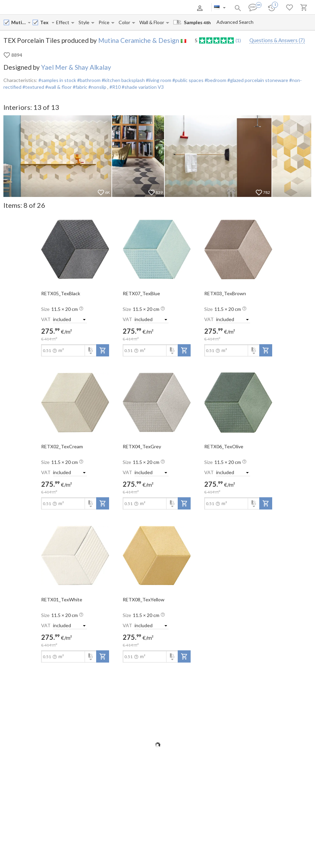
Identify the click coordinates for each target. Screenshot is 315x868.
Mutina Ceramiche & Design (139, 40)
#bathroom (88, 80)
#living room (158, 80)
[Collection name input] (45, 22)
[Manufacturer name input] (19, 22)
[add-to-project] (103, 350)
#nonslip (97, 87)
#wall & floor (58, 87)
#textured (33, 87)
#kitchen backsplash (123, 80)
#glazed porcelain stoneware (257, 80)
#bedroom (215, 80)
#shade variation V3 (143, 87)
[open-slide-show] (75, 249)
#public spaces (187, 80)
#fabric (80, 87)
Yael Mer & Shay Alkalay (76, 67)
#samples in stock (57, 80)
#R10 (116, 87)
